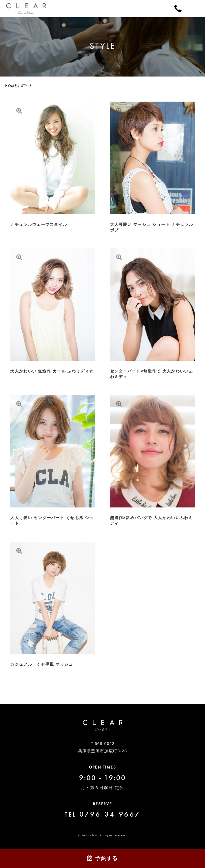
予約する (106, 858)
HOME (11, 86)
